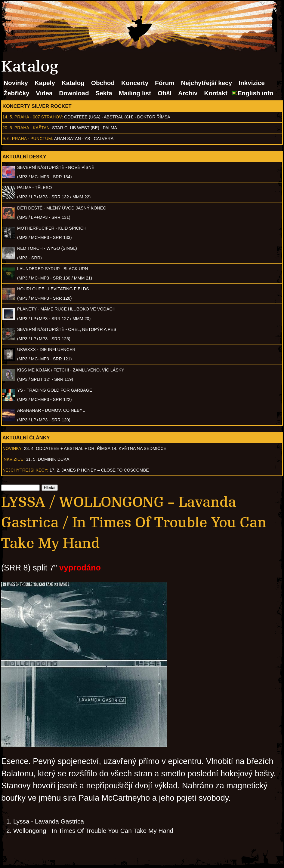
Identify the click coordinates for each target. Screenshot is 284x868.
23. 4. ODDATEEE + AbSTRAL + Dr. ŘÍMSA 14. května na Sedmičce (95, 448)
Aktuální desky (24, 157)
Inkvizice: (14, 459)
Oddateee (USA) (82, 117)
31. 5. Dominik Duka (48, 459)
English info (256, 93)
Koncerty (135, 83)
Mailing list (135, 93)
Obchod (103, 83)
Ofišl (165, 93)
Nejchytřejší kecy (206, 83)
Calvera (104, 139)
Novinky (16, 83)
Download (74, 93)
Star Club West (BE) (76, 128)
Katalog (73, 83)
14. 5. (8, 117)
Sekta (104, 93)
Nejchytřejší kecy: (25, 470)
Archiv (188, 93)
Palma (110, 128)
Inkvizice (252, 83)
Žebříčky (17, 93)
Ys (87, 139)
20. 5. (8, 128)
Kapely (45, 83)
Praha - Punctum (32, 139)
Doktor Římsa (154, 117)
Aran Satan (68, 139)
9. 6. (7, 139)
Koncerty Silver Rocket (37, 106)
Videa (44, 93)
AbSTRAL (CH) (119, 117)
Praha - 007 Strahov (38, 117)
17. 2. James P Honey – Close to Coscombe (99, 470)
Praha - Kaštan (32, 128)
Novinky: (13, 448)
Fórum (165, 83)
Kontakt (216, 93)
